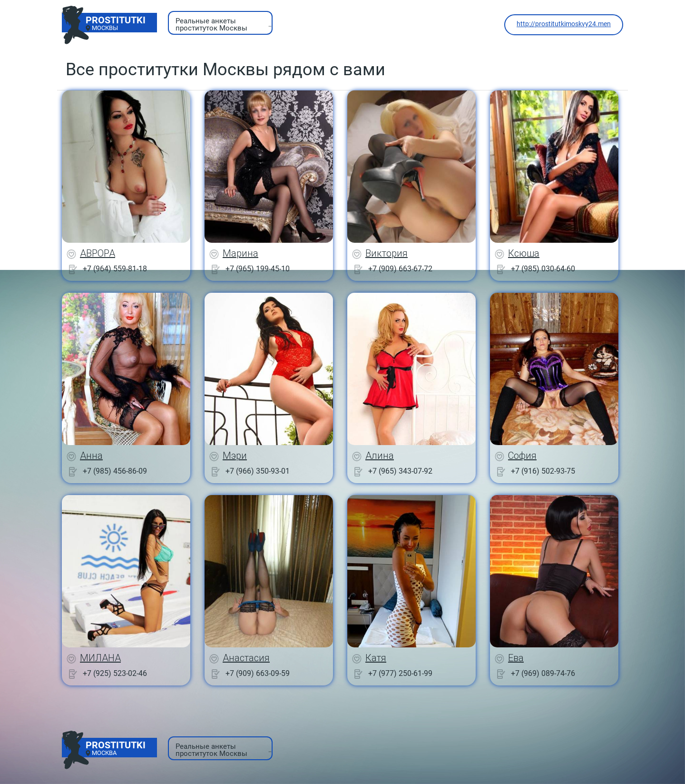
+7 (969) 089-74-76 (543, 673)
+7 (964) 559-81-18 (115, 269)
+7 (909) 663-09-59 (258, 673)
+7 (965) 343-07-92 (400, 471)
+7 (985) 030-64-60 (543, 269)
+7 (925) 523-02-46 (115, 673)
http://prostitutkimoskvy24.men (564, 24)
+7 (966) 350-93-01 (258, 471)
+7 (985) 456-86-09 (115, 471)
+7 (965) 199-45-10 (258, 269)
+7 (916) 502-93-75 (543, 471)
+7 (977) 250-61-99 (400, 673)
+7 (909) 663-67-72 (400, 269)
